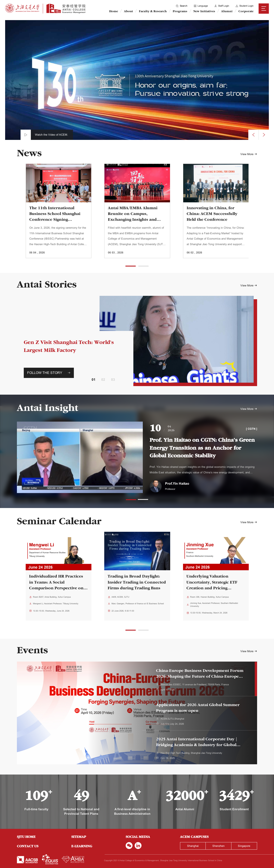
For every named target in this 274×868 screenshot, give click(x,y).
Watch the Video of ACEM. (51, 135)
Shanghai (193, 846)
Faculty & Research (153, 11)
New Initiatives (204, 11)
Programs (180, 11)
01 (94, 380)
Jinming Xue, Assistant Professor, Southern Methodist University (214, 605)
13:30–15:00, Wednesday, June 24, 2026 (51, 611)
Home (114, 11)
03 (113, 380)
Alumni (227, 11)
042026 (171, 429)
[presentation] (253, 135)
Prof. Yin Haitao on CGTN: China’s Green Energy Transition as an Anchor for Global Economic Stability (202, 448)
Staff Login (221, 6)
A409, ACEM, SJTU (120, 597)
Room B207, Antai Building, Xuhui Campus (52, 597)
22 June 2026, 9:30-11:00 (123, 611)
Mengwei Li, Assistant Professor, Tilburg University (56, 604)
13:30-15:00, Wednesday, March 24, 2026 (209, 613)
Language (201, 6)
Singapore (244, 846)
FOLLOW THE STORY (49, 373)
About (128, 11)
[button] (131, 266)
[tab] (200, 679)
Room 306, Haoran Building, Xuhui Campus (209, 597)
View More (249, 154)
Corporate (246, 11)
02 (103, 380)
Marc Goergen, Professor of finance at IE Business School (138, 604)
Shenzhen (218, 846)
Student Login (244, 6)
